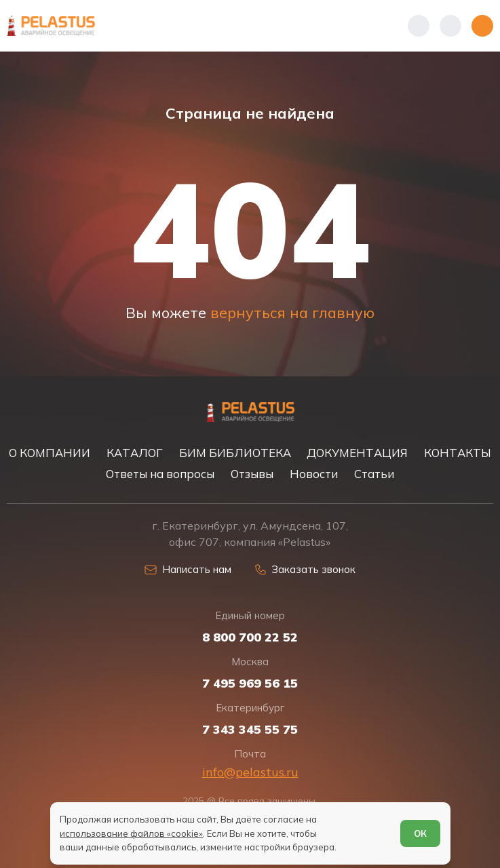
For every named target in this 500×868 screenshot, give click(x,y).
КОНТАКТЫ (458, 453)
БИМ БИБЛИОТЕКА (235, 453)
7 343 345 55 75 (250, 730)
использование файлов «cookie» (131, 833)
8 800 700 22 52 (250, 637)
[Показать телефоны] (419, 26)
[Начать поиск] (450, 26)
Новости (314, 474)
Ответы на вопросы (160, 474)
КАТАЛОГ (135, 453)
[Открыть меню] (482, 26)
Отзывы (252, 474)
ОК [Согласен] (420, 833)
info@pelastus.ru (250, 772)
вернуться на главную (292, 312)
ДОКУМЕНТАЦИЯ (357, 453)
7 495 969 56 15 (250, 684)
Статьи (374, 474)
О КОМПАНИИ (50, 453)
